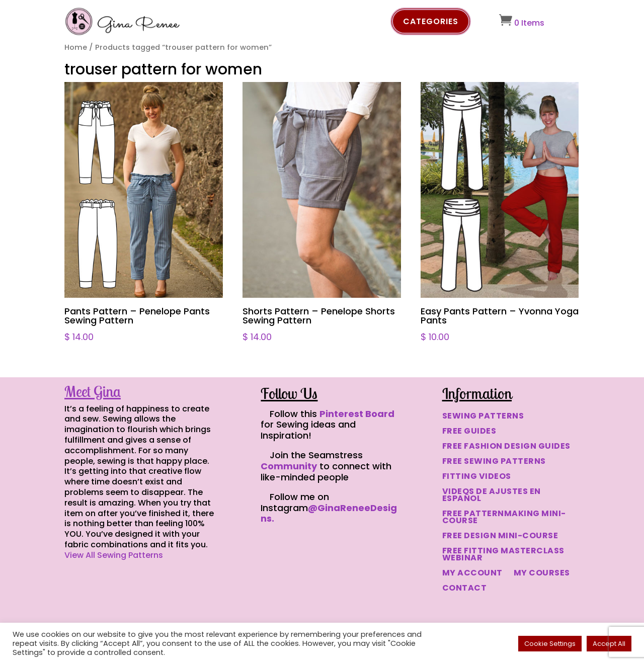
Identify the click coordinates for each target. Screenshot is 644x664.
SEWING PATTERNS (483, 417)
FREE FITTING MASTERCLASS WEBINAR (503, 555)
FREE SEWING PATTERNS (494, 462)
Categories (431, 21)
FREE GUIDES (469, 432)
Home (76, 47)
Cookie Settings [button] (550, 644)
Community (289, 466)
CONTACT (465, 589)
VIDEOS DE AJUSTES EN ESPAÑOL (492, 496)
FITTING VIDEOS (477, 477)
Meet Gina (93, 391)
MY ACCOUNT (472, 574)
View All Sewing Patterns (114, 555)
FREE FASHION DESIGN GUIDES (506, 447)
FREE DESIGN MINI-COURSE (500, 537)
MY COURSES (542, 574)
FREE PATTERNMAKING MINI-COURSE (504, 518)
